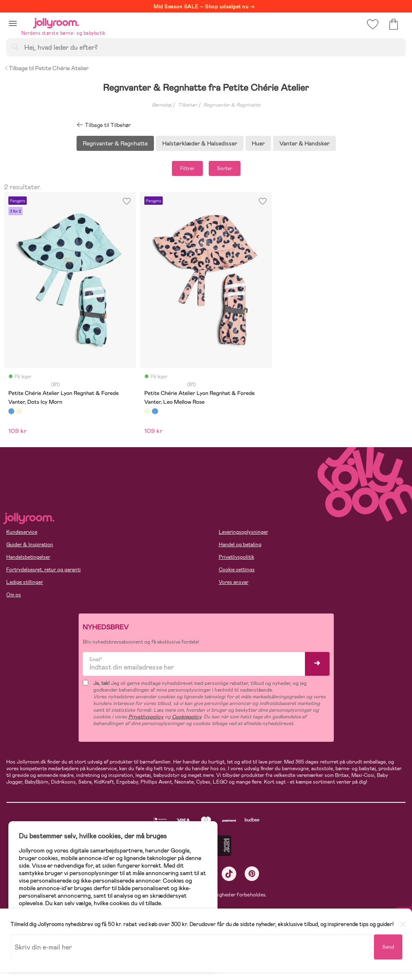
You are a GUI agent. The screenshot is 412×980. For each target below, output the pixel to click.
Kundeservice (22, 532)
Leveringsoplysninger (243, 532)
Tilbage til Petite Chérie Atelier (46, 68)
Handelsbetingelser (28, 557)
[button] (13, 23)
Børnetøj (162, 105)
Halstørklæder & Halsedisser (200, 143)
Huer (258, 143)
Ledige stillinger (25, 582)
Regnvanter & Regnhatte (232, 105)
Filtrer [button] (187, 168)
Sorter (225, 168)
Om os (14, 595)
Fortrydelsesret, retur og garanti (44, 570)
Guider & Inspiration (30, 545)
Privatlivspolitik (237, 557)
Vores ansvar (234, 582)
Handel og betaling (240, 545)
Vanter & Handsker (305, 143)
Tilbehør (187, 105)
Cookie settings (237, 570)
